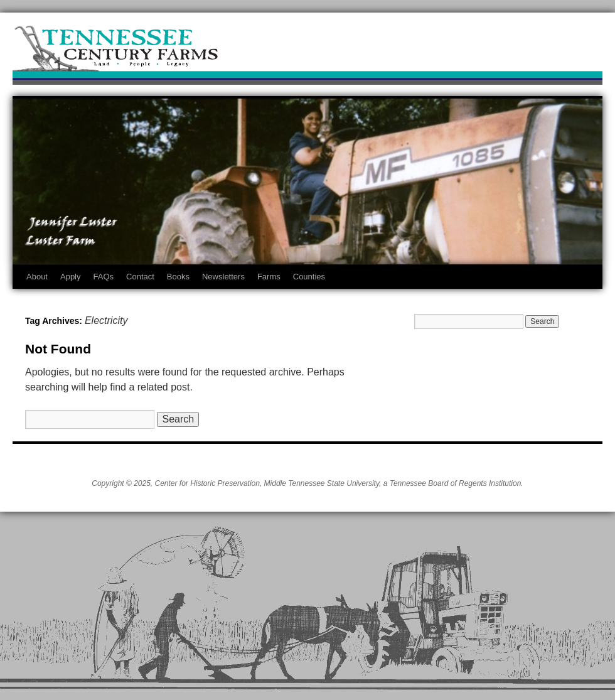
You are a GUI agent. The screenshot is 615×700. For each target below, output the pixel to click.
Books (178, 277)
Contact (140, 277)
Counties (309, 277)
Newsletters (223, 277)
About (37, 277)
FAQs (104, 277)
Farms (269, 277)
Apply (71, 277)
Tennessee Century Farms (307, 52)
